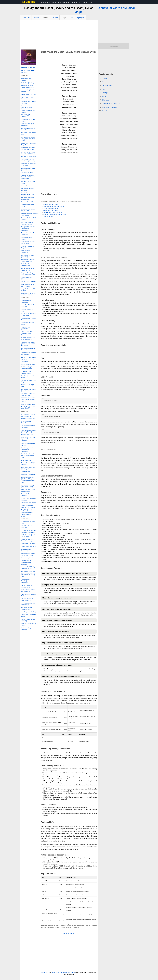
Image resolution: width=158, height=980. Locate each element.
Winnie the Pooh (26, 472)
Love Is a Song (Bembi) (27, 173)
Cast (72, 18)
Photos (45, 18)
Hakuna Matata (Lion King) (28, 94)
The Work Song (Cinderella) (29, 157)
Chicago (105, 93)
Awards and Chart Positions (53, 213)
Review (55, 18)
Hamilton (105, 78)
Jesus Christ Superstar (110, 107)
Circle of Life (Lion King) (28, 83)
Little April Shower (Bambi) (28, 404)
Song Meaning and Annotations (54, 206)
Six (103, 82)
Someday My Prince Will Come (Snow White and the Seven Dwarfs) (29, 177)
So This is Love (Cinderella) (29, 282)
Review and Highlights (51, 204)
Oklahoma (106, 100)
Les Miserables (107, 85)
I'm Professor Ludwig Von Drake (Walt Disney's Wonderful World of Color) (28, 395)
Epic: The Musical (108, 111)
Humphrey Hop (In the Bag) (29, 612)
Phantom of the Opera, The (111, 104)
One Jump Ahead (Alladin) (28, 202)
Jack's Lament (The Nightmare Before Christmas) (26, 333)
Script (64, 18)
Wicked (105, 96)
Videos (36, 18)
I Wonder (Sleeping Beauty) (29, 503)
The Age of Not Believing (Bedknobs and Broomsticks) (28, 229)
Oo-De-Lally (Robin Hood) (28, 364)
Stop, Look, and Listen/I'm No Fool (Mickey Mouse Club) (28, 456)
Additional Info (48, 217)
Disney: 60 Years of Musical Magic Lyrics (29, 70)
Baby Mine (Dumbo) (27, 510)
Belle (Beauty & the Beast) (28, 544)
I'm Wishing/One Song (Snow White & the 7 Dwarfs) (27, 514)
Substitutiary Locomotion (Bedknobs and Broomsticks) (28, 450)
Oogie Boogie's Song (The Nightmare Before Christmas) (28, 439)
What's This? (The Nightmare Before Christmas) (26, 562)
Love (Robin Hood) (26, 460)
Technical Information (51, 209)
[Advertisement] (59, 35)
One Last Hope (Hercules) (28, 414)
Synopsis (81, 18)
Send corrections (69, 933)
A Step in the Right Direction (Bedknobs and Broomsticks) (28, 581)
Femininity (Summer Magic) (29, 474)
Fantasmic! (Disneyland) (28, 435)
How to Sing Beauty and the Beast (55, 215)
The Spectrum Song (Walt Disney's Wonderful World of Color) (28, 139)
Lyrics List (26, 18)
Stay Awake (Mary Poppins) (29, 357)
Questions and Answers (51, 211)
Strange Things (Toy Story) (28, 546)
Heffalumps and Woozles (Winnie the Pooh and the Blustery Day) (28, 344)
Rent (104, 89)
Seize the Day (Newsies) (28, 558)
